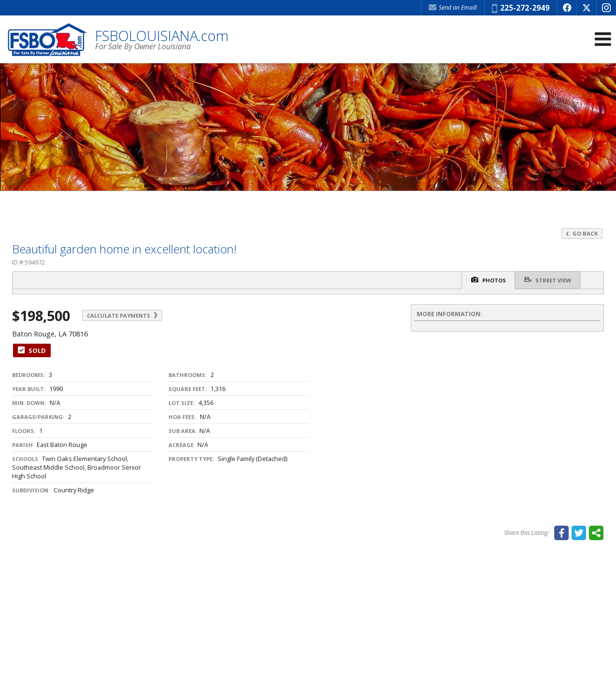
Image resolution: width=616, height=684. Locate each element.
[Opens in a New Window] (567, 8)
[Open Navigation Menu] (603, 40)
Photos (487, 280)
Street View (547, 280)
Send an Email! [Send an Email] (453, 7)
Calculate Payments (124, 315)
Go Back (582, 233)
